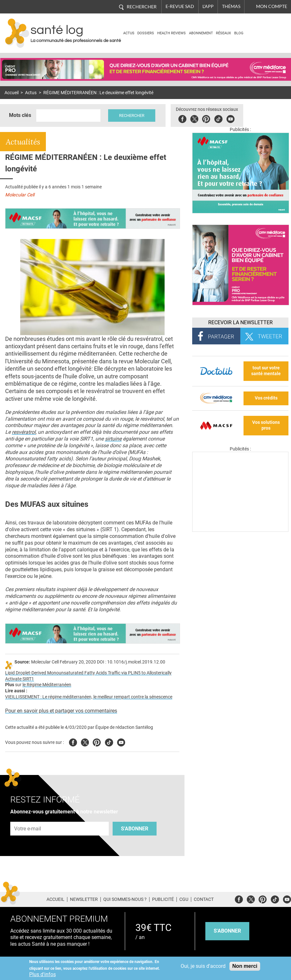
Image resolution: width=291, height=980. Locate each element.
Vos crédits (266, 398)
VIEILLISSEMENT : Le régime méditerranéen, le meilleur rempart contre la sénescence (89, 697)
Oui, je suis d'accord (203, 966)
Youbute (231, 118)
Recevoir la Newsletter (240, 322)
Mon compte (272, 6)
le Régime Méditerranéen (47, 685)
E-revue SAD (180, 6)
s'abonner (227, 931)
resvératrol (24, 432)
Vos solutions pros (266, 425)
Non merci (245, 966)
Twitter (194, 118)
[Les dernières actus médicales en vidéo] (240, 530)
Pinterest (206, 118)
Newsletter (84, 899)
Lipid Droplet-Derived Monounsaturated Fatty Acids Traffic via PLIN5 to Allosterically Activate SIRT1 (88, 676)
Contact (204, 899)
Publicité (163, 899)
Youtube (121, 741)
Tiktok (218, 118)
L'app (208, 6)
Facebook (182, 118)
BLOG (239, 33)
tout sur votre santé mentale (266, 371)
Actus (129, 33)
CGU (184, 899)
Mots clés (20, 115)
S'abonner (135, 829)
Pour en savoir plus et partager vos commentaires (61, 711)
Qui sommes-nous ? (125, 899)
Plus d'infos (43, 974)
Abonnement (201, 33)
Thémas (231, 6)
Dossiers (146, 33)
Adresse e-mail (28, 818)
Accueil (12, 93)
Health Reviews (171, 33)
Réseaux (223, 33)
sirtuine (113, 439)
